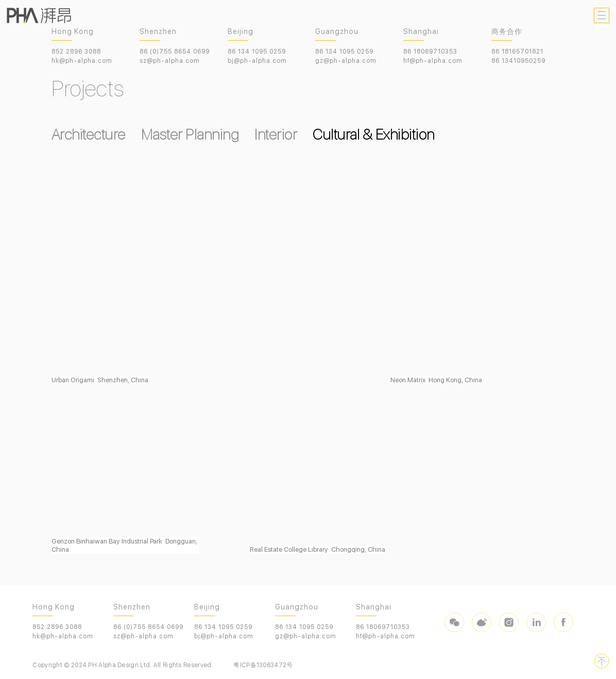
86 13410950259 (518, 61)
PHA (39, 15)
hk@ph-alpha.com (82, 61)
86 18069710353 (430, 52)
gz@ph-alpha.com (346, 61)
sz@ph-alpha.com (170, 61)
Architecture (89, 134)
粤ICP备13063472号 (263, 665)
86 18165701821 (517, 52)
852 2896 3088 (76, 52)
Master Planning (190, 134)
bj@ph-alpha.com (257, 61)
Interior (276, 134)
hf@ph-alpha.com (433, 61)
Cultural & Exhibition (374, 134)
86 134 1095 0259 (257, 52)
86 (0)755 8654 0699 (175, 52)
